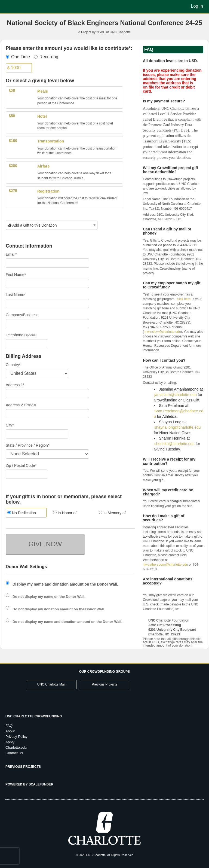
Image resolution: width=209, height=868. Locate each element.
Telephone (15, 335)
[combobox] (52, 225)
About (10, 731)
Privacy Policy (16, 737)
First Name (16, 275)
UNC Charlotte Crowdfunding (34, 716)
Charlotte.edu (16, 747)
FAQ (9, 726)
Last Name (16, 295)
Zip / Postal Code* (21, 465)
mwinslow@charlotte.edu (163, 332)
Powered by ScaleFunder (29, 784)
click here (184, 299)
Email (11, 254)
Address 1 (15, 385)
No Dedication (22, 513)
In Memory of (112, 513)
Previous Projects (104, 684)
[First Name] (47, 283)
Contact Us (14, 753)
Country (13, 365)
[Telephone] (27, 344)
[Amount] (19, 68)
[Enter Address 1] (47, 394)
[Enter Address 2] (47, 414)
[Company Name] (47, 324)
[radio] (24, 513)
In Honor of (65, 513)
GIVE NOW (45, 544)
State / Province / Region (27, 445)
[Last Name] (47, 303)
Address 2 (14, 405)
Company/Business (22, 315)
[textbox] (52, 225)
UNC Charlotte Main (52, 684)
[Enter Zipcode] (27, 474)
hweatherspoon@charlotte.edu (166, 565)
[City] (37, 434)
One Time (18, 57)
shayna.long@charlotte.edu (178, 427)
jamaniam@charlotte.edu (176, 395)
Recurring (46, 57)
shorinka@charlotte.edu (174, 444)
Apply (10, 742)
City (10, 425)
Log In (197, 6)
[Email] (47, 263)
